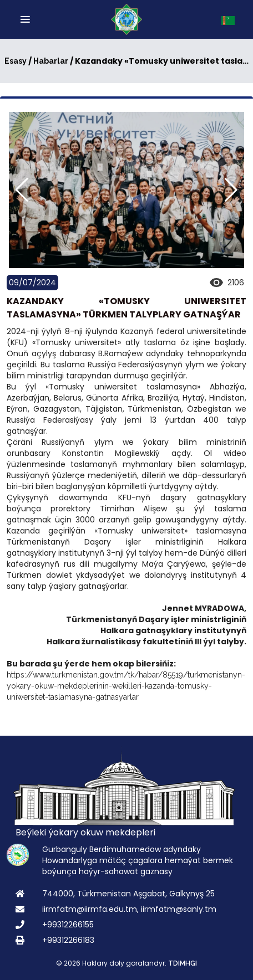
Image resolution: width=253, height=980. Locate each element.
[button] (231, 190)
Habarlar (51, 61)
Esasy (16, 61)
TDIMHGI (183, 963)
